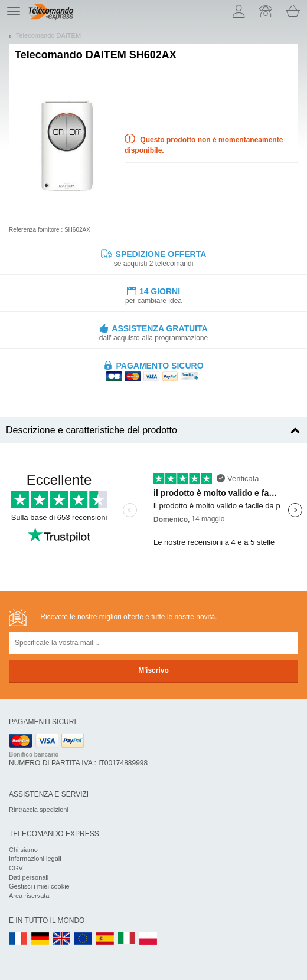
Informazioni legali (35, 859)
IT (127, 939)
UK (62, 939)
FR (18, 939)
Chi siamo (23, 850)
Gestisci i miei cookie (39, 886)
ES (105, 939)
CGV (16, 868)
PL (149, 939)
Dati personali (29, 877)
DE (40, 939)
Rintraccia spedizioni (39, 810)
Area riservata (29, 896)
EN (83, 939)
